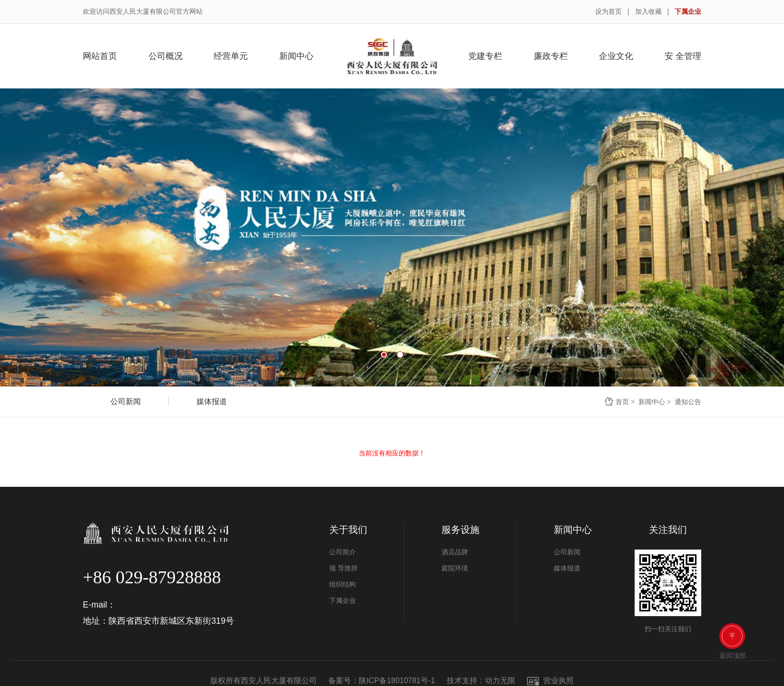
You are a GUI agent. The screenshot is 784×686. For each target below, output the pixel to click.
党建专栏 (485, 56)
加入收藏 (648, 11)
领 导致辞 (343, 568)
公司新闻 (126, 401)
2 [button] (400, 355)
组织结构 (343, 584)
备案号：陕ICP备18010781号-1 (382, 681)
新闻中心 (296, 56)
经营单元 (231, 56)
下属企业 (688, 11)
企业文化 (616, 56)
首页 (622, 402)
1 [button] (384, 355)
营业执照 (550, 681)
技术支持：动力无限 (481, 681)
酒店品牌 (455, 552)
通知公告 (688, 402)
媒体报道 (212, 401)
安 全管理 (683, 56)
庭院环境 (455, 568)
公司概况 (166, 56)
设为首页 (608, 11)
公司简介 (343, 552)
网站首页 (100, 56)
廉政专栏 (551, 56)
